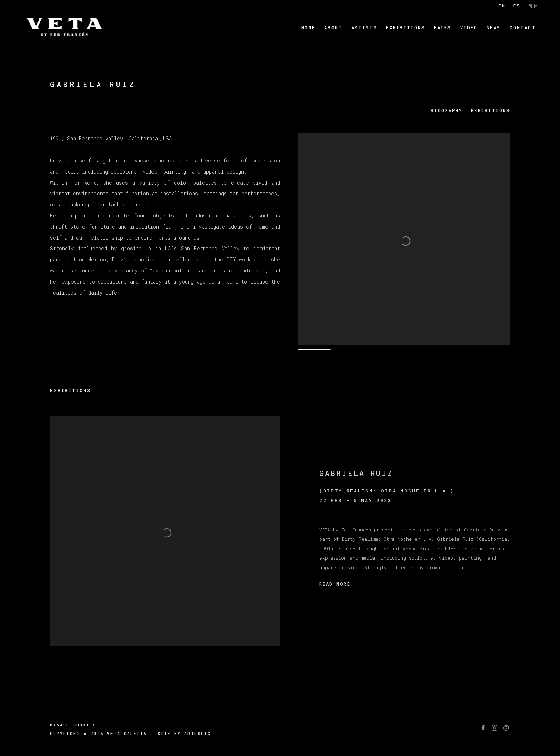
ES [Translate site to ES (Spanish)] (517, 6)
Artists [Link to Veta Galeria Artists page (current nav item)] (364, 27)
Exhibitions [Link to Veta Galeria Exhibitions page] (406, 27)
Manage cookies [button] (73, 725)
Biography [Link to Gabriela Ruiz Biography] (447, 110)
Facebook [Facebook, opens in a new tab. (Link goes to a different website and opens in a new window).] (483, 728)
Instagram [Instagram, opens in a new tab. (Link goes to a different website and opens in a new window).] (495, 728)
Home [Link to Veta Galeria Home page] (308, 27)
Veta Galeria (64, 28)
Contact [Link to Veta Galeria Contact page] (523, 27)
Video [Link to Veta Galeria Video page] (469, 27)
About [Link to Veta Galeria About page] (333, 27)
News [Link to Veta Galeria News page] (494, 27)
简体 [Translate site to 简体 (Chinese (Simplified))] (533, 6)
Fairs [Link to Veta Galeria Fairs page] (442, 27)
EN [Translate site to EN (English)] (502, 6)
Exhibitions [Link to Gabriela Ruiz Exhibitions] (491, 110)
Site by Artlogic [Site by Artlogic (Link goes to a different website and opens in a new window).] (184, 733)
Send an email (506, 728)
